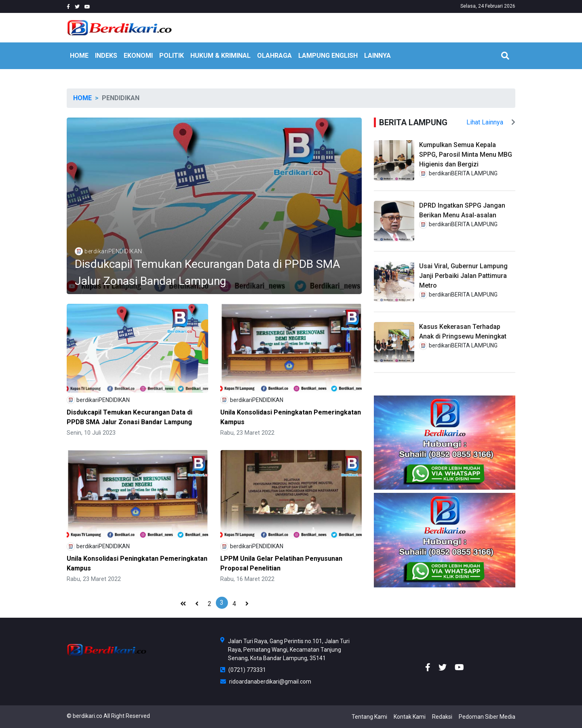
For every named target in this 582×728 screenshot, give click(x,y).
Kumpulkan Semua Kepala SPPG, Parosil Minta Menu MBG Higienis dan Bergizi (466, 155)
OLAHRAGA (274, 56)
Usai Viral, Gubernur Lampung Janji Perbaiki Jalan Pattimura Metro (463, 276)
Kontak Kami (410, 717)
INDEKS (106, 56)
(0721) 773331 (243, 670)
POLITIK (172, 56)
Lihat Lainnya (491, 122)
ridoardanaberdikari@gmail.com (266, 682)
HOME (79, 56)
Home (82, 98)
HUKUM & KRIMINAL (220, 56)
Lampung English (328, 56)
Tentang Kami (369, 717)
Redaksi (442, 717)
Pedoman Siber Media (487, 717)
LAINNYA (377, 56)
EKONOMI (138, 56)
